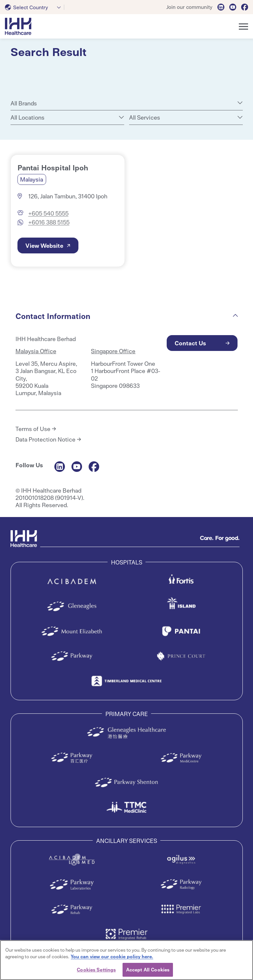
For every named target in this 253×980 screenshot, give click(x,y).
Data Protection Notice (45, 439)
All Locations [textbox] (28, 117)
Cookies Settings (96, 969)
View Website (44, 245)
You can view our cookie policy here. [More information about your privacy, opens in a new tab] (112, 956)
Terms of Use (33, 429)
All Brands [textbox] (24, 103)
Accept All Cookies (148, 969)
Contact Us (190, 343)
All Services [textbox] (145, 117)
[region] (126, 960)
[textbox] (28, 7)
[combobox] (35, 7)
